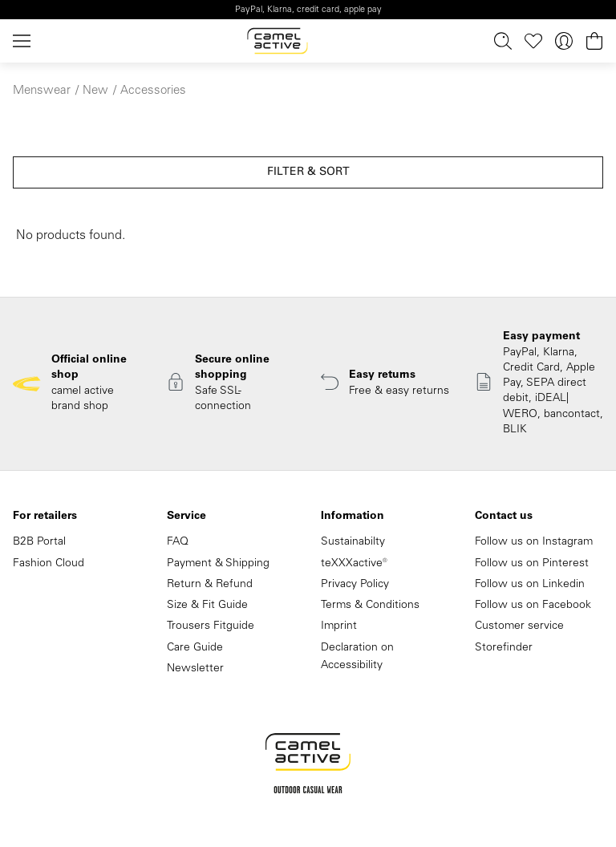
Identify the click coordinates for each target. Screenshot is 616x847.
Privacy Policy (355, 585)
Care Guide (195, 648)
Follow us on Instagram (534, 542)
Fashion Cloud (49, 564)
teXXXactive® (354, 564)
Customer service (519, 626)
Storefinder (504, 648)
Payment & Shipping (218, 564)
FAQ (178, 542)
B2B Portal (39, 542)
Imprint (339, 626)
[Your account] (564, 41)
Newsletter (195, 669)
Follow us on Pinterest (532, 564)
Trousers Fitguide (211, 626)
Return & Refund (210, 585)
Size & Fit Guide (207, 606)
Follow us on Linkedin (530, 585)
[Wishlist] (533, 41)
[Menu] (25, 41)
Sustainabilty (353, 542)
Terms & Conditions (370, 606)
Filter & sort (308, 172)
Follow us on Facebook (533, 606)
